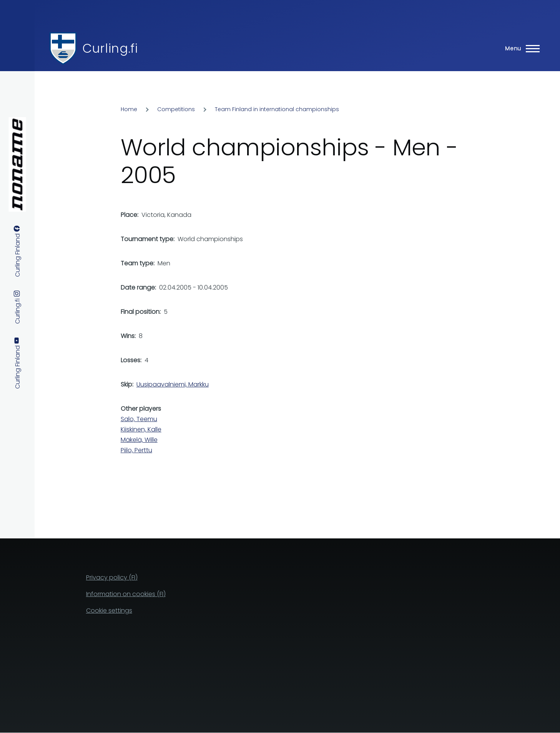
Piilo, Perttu (136, 450)
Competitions (176, 109)
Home (129, 109)
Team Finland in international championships (277, 109)
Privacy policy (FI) (112, 577)
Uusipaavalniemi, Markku (173, 384)
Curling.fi (110, 48)
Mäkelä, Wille (139, 440)
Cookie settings (109, 611)
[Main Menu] (520, 48)
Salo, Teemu (139, 419)
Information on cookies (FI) (126, 594)
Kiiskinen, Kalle (141, 429)
